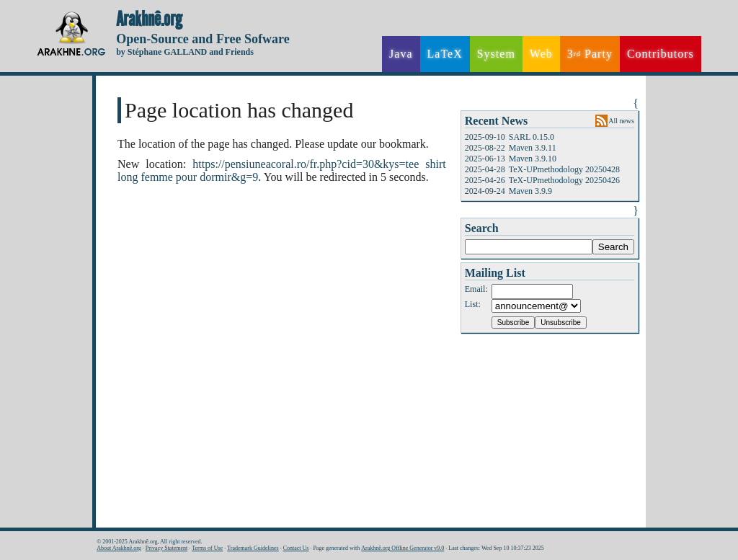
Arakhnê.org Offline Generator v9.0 (403, 548)
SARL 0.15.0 (532, 137)
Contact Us (296, 548)
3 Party (590, 54)
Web (541, 54)
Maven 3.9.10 (533, 159)
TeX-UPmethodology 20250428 (564, 169)
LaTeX (445, 54)
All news (621, 121)
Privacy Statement (166, 548)
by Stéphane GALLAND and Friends (185, 52)
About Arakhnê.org (119, 548)
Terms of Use (207, 548)
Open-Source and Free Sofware (203, 39)
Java (401, 54)
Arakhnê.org (149, 19)
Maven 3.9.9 (530, 191)
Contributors (661, 54)
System (496, 54)
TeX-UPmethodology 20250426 (564, 180)
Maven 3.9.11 (533, 148)
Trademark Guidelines (253, 548)
